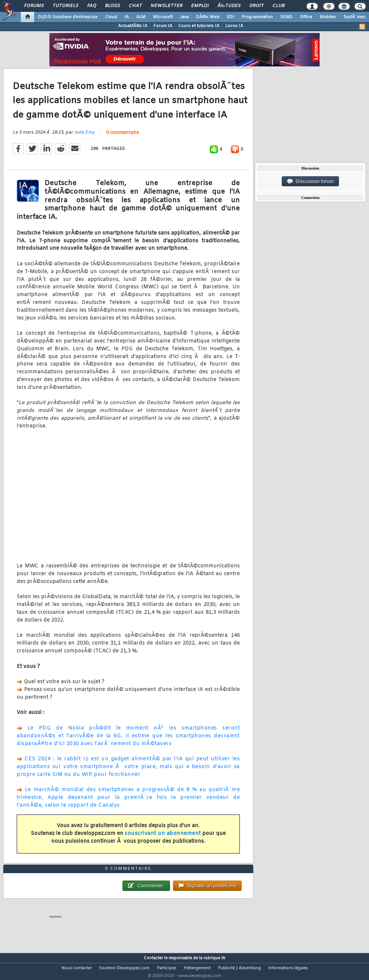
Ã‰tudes (229, 6)
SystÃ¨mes (354, 17)
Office (306, 17)
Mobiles (328, 17)
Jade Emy (84, 137)
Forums (34, 6)
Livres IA (234, 26)
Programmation (257, 17)
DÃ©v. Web (208, 17)
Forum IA (163, 26)
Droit (257, 6)
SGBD (286, 17)
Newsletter (166, 6)
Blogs (112, 6)
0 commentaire (123, 137)
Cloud (111, 17)
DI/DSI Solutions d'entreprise (68, 17)
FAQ (92, 6)
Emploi (200, 6)
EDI (231, 17)
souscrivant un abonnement (163, 838)
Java (184, 17)
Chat (135, 6)
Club (278, 6)
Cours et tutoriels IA (199, 26)
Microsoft (163, 17)
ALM (141, 17)
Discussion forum (310, 181)
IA (127, 17)
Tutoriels (66, 6)
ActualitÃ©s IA (133, 26)
